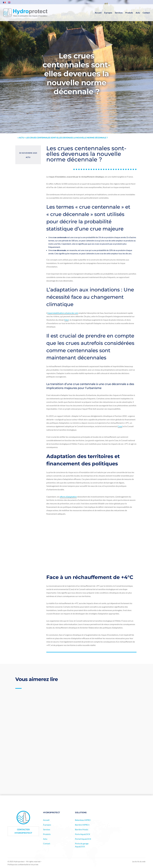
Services (119, 13)
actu (21, 138)
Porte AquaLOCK (83, 834)
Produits (129, 13)
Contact (146, 13)
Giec (66, 320)
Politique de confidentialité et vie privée (23, 864)
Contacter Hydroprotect (23, 831)
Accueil (98, 13)
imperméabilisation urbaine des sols (63, 313)
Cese (120, 426)
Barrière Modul (82, 829)
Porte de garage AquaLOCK (82, 845)
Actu (138, 13)
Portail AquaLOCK (83, 839)
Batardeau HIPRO (83, 820)
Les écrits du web (139, 861)
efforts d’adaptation (68, 497)
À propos (108, 13)
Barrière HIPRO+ (82, 825)
